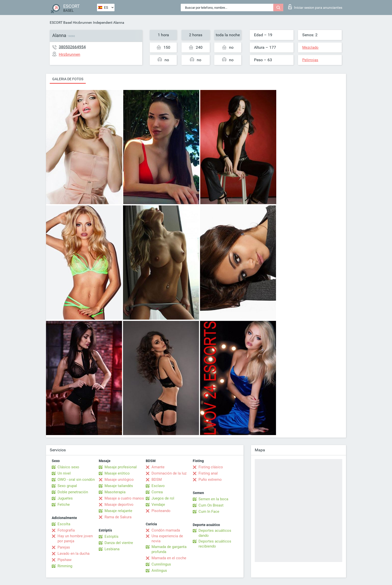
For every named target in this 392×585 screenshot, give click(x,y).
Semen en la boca (213, 499)
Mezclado (310, 47)
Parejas (64, 547)
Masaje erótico (117, 473)
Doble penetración (73, 492)
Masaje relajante (118, 511)
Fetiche (64, 505)
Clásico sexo (68, 467)
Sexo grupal (67, 486)
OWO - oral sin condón (76, 480)
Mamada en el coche (169, 558)
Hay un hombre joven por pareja (75, 539)
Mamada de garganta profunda (169, 549)
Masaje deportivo (119, 505)
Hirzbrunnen (82, 22)
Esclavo (158, 486)
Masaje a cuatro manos (124, 498)
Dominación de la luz (169, 473)
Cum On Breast (211, 505)
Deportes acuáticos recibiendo (215, 544)
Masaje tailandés (119, 486)
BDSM (157, 480)
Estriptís (111, 537)
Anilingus (159, 571)
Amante (158, 467)
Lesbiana (112, 549)
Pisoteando (161, 511)
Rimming (65, 566)
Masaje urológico (119, 480)
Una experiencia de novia (167, 539)
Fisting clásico (211, 467)
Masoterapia (115, 492)
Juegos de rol (163, 498)
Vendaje (158, 505)
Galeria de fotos (68, 79)
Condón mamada (166, 530)
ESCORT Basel (61, 22)
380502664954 (72, 47)
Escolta (64, 524)
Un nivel (64, 473)
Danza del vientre (119, 543)
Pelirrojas (310, 60)
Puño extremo (210, 480)
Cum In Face (209, 512)
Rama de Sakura (118, 517)
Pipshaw (64, 560)
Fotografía (66, 530)
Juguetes (65, 498)
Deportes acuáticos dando (215, 533)
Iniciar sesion (315, 7)
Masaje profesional (121, 467)
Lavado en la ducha (73, 554)
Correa (157, 492)
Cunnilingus (161, 564)
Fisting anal (208, 473)
